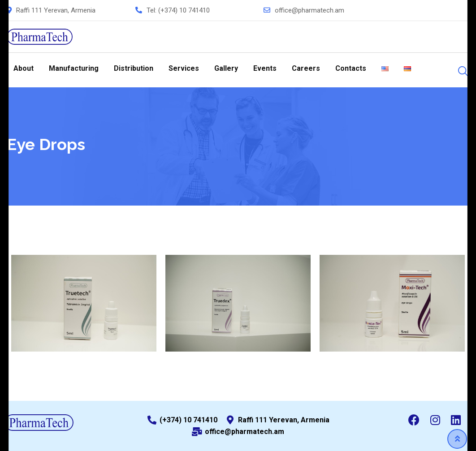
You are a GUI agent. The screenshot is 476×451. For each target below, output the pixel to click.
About (24, 68)
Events (265, 68)
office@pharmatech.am (309, 10)
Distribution (134, 68)
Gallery (226, 68)
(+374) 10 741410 (184, 10)
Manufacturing (74, 68)
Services (184, 68)
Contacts (351, 68)
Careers (306, 68)
